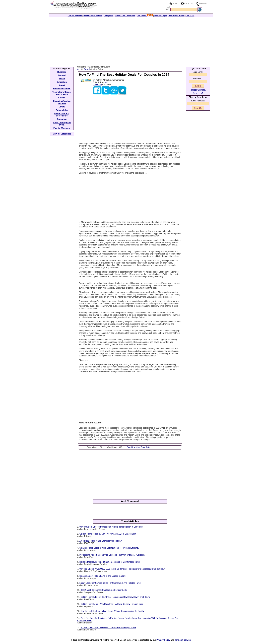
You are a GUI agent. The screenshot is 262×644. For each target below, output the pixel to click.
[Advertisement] (131, 40)
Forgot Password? (198, 90)
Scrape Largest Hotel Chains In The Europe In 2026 (102, 576)
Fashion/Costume (62, 128)
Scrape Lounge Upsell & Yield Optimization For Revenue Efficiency (109, 548)
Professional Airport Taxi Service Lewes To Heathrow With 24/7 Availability (112, 555)
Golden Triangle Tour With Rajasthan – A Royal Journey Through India (112, 604)
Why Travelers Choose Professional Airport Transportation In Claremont (111, 527)
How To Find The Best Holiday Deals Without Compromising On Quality (112, 611)
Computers (62, 119)
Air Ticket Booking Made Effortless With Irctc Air (101, 541)
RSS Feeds (145, 16)
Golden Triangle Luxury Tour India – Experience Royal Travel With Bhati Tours (115, 597)
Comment (97, 85)
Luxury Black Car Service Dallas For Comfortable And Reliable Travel (110, 583)
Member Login (161, 16)
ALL (79, 69)
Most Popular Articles (93, 16)
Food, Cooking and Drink (62, 124)
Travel (87, 69)
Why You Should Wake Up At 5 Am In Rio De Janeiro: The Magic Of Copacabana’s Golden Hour (122, 569)
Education (62, 82)
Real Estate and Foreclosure (62, 115)
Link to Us (190, 16)
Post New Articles (176, 16)
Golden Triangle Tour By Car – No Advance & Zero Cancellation (108, 534)
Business (62, 72)
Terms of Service (183, 640)
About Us (189, 3)
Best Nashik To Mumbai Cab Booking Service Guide (104, 590)
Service (62, 98)
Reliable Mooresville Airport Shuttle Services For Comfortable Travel (110, 562)
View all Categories (62, 134)
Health (62, 79)
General (62, 75)
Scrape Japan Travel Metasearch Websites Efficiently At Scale (108, 627)
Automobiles (62, 110)
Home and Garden (62, 89)
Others (62, 107)
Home (175, 3)
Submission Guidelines (125, 16)
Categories (109, 16)
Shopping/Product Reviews (62, 102)
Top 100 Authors (75, 16)
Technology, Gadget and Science (62, 93)
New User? (198, 93)
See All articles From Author (139, 447)
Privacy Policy (163, 640)
